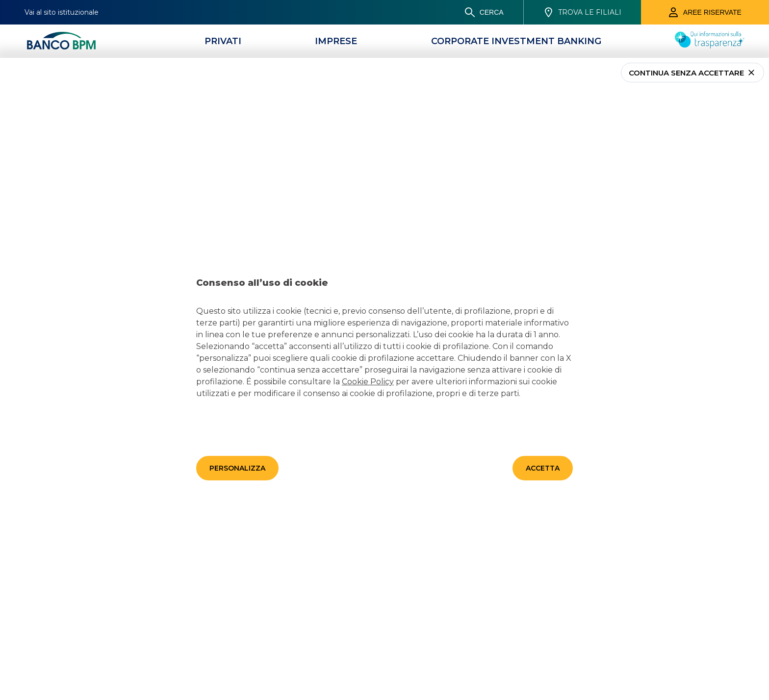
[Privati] (223, 41)
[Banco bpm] (61, 41)
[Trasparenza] (710, 46)
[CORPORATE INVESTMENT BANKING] (516, 41)
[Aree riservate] (705, 12)
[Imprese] (336, 41)
